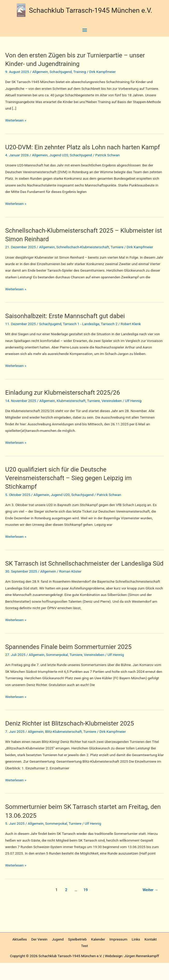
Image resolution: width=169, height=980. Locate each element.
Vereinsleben (111, 409)
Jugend (58, 956)
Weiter (150, 907)
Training (80, 72)
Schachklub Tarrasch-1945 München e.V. (90, 10)
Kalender (98, 956)
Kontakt (151, 956)
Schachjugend (61, 72)
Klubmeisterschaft (71, 409)
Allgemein (40, 72)
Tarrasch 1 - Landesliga (81, 332)
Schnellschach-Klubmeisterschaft (83, 256)
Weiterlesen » (16, 120)
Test (84, 963)
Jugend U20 (59, 164)
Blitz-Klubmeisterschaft (64, 749)
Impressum (118, 956)
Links (136, 956)
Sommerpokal (57, 672)
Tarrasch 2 (109, 332)
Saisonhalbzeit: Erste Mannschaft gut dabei (69, 324)
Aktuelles (19, 956)
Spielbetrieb (78, 956)
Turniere (117, 256)
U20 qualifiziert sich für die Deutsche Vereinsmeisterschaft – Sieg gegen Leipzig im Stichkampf (72, 486)
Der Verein (40, 956)
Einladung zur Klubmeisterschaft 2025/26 (66, 401)
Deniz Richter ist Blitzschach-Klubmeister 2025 (74, 740)
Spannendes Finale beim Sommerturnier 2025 (72, 664)
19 (86, 907)
